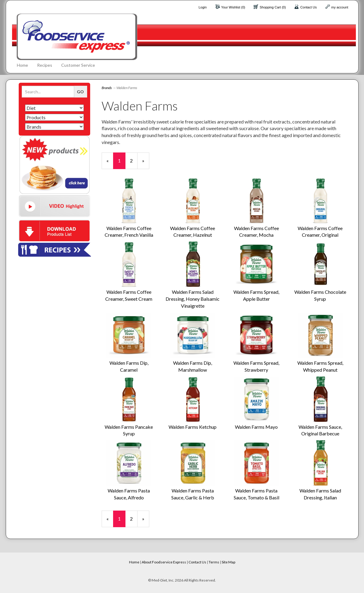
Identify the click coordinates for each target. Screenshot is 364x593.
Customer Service (78, 65)
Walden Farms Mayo (256, 427)
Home (22, 65)
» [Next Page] (146, 163)
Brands (107, 88)
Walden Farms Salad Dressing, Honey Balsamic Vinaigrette (193, 299)
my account (340, 7)
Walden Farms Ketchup (193, 427)
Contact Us (309, 7)
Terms (214, 562)
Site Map (228, 562)
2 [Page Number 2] (134, 160)
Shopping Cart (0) (273, 7)
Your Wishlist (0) (233, 7)
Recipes (45, 65)
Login (203, 7)
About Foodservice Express (164, 562)
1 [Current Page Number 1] (122, 163)
